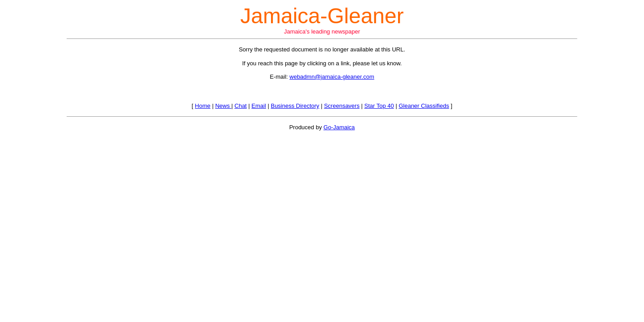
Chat (240, 106)
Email (259, 106)
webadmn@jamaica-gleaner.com (332, 77)
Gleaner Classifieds (424, 106)
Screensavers (341, 106)
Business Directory (295, 106)
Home (203, 106)
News (223, 106)
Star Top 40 (379, 106)
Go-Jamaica (339, 127)
